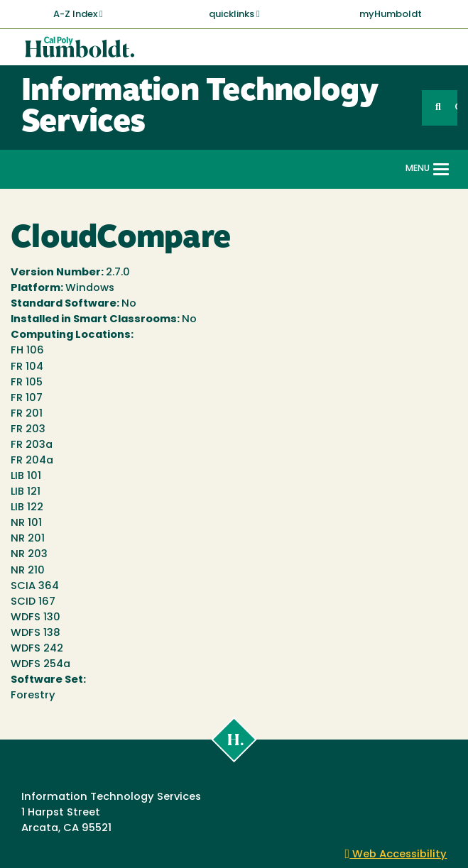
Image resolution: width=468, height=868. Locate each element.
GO (456, 108)
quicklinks (234, 14)
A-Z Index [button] (78, 14)
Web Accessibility (396, 855)
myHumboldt (391, 15)
